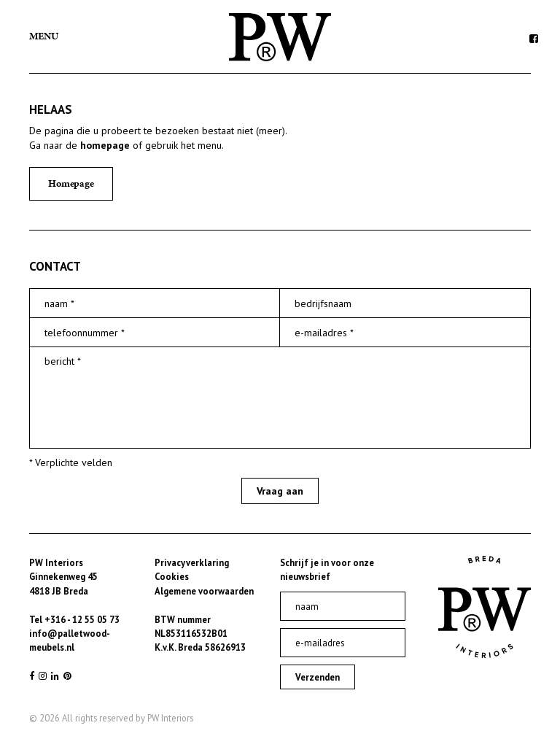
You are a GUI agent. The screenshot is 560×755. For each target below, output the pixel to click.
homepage (105, 145)
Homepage (71, 183)
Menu (43, 36)
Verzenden (318, 677)
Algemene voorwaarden (204, 591)
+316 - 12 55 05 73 (82, 619)
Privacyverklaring (192, 562)
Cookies (172, 576)
